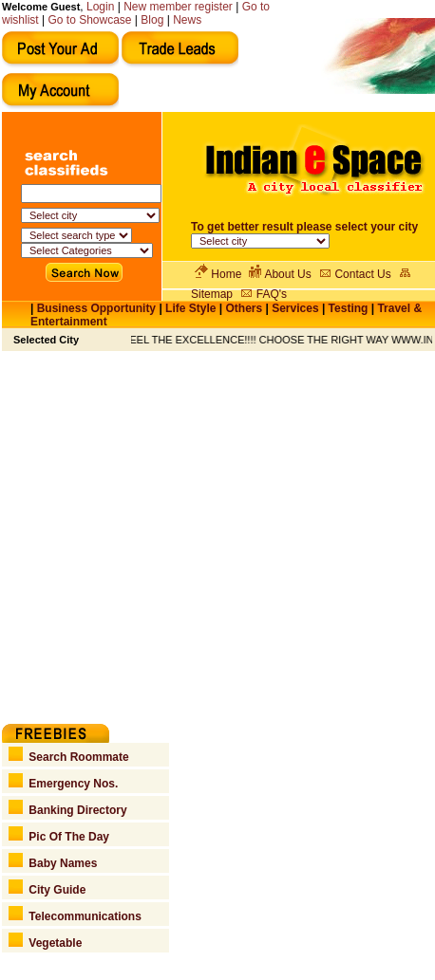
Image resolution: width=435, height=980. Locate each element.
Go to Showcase (89, 20)
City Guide (47, 890)
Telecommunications (75, 916)
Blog (152, 20)
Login (100, 7)
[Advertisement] (178, 529)
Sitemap (212, 294)
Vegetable (46, 943)
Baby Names (53, 863)
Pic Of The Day (59, 837)
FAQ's (272, 294)
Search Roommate (69, 757)
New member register (178, 7)
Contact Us (362, 274)
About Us (287, 274)
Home (226, 274)
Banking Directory (68, 810)
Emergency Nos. (64, 784)
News (187, 20)
